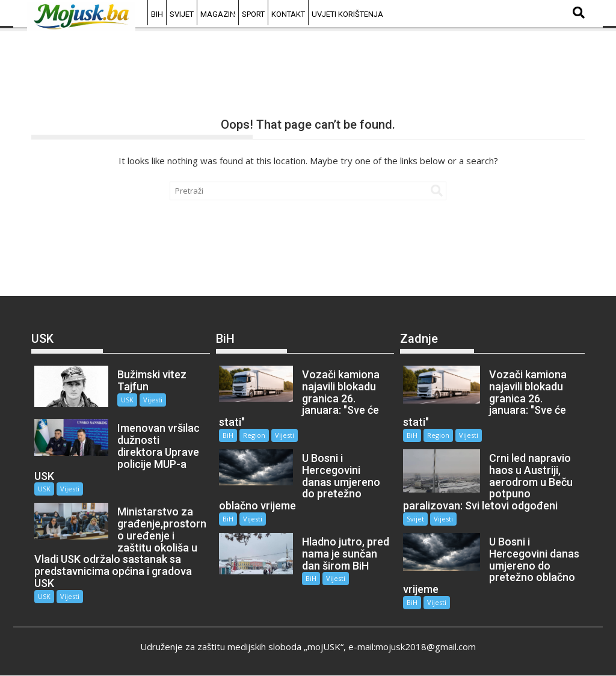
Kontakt (288, 14)
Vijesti (153, 400)
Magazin (218, 14)
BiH (157, 14)
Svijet (182, 14)
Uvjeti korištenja (347, 14)
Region (254, 435)
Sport (253, 14)
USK (127, 400)
